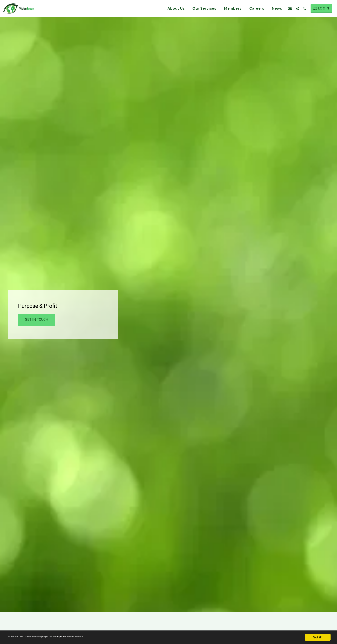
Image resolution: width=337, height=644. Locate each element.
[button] (290, 9)
